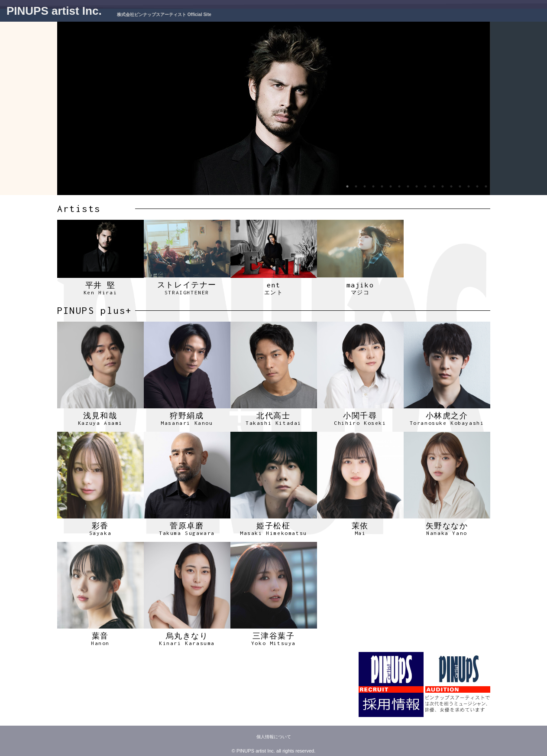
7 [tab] (399, 186)
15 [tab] (469, 186)
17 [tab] (486, 186)
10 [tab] (425, 186)
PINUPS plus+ (95, 310)
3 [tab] (365, 186)
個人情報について (274, 737)
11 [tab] (434, 186)
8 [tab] (408, 186)
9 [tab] (417, 186)
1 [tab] (347, 186)
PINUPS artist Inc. (54, 11)
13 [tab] (451, 186)
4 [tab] (373, 186)
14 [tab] (460, 186)
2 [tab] (356, 186)
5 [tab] (382, 186)
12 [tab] (443, 186)
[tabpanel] (274, 108)
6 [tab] (391, 186)
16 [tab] (477, 186)
